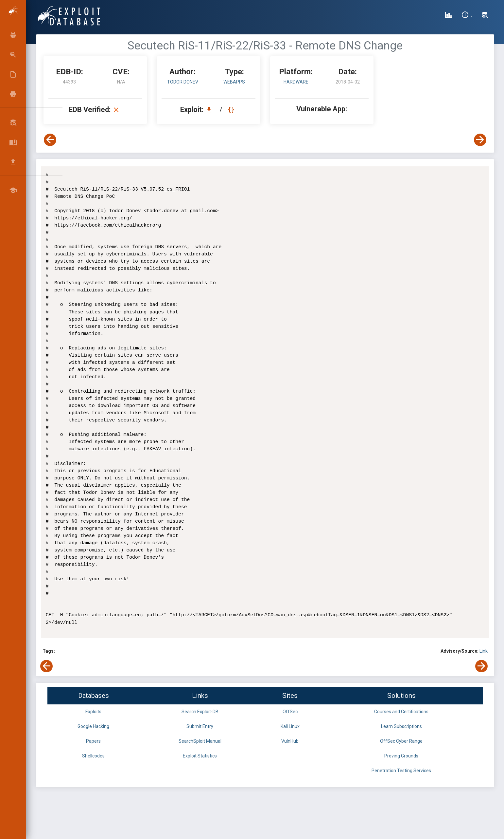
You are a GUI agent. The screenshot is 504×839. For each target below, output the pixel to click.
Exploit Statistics (200, 756)
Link (484, 651)
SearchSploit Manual (200, 741)
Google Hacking (93, 726)
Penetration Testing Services (401, 771)
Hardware (296, 82)
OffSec (290, 712)
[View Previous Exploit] (50, 140)
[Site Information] (467, 16)
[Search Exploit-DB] (485, 16)
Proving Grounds (401, 756)
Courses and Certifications (401, 712)
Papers (93, 741)
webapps (234, 82)
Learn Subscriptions (401, 726)
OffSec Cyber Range (401, 741)
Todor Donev (183, 82)
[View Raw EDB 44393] (232, 110)
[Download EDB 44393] (211, 110)
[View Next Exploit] (480, 140)
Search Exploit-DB (200, 712)
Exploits (93, 712)
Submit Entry (200, 726)
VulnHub (290, 741)
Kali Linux (290, 726)
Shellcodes (93, 756)
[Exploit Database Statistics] (448, 16)
